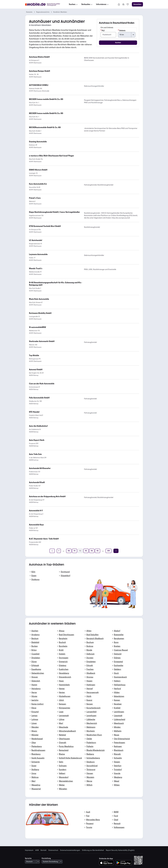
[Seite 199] (109, 551)
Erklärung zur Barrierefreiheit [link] (93, 850)
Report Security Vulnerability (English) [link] (120, 850)
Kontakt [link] (44, 850)
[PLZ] (108, 35)
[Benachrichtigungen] (119, 4)
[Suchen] (73, 4)
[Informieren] (103, 4)
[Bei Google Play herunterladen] (124, 863)
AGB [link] (37, 850)
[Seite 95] (98, 551)
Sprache (28, 858)
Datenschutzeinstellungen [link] (70, 850)
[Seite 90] (69, 551)
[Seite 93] (86, 551)
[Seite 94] (92, 551)
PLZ (103, 30)
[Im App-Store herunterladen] (107, 863)
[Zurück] (52, 551)
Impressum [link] (29, 850)
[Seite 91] (75, 551)
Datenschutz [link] (53, 850)
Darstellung (46, 858)
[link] (123, 4)
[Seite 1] (59, 551)
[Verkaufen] (87, 4)
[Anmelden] (137, 4)
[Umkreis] (127, 35)
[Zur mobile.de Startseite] (43, 4)
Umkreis (122, 30)
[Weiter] (116, 551)
